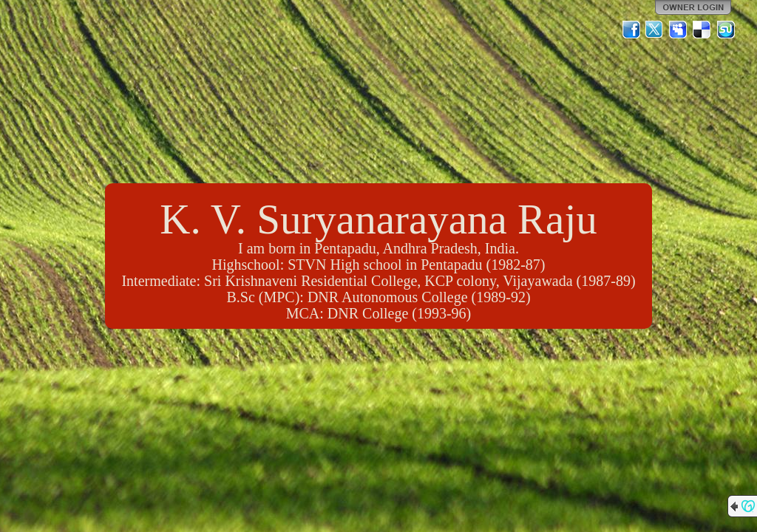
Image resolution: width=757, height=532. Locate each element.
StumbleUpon (726, 30)
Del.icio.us (702, 30)
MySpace (679, 30)
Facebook (631, 30)
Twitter (655, 30)
